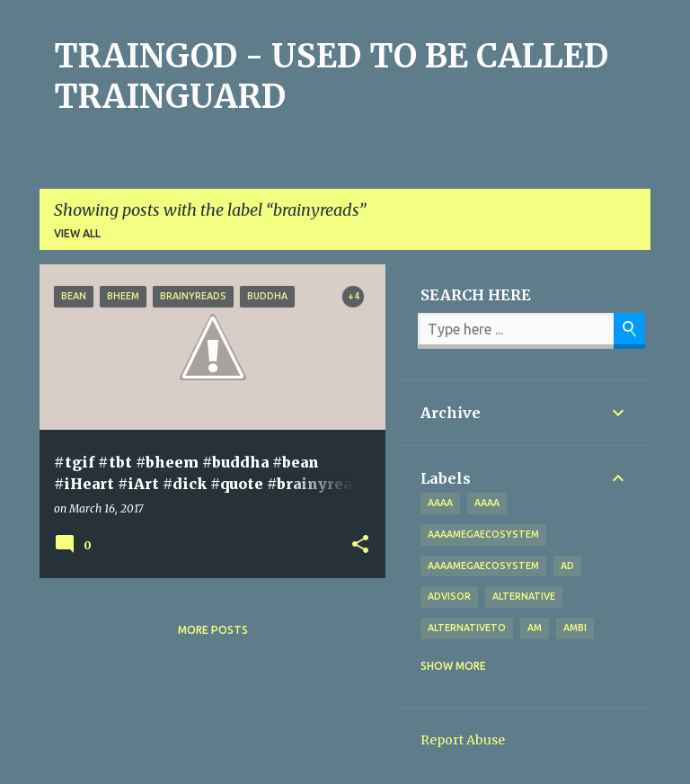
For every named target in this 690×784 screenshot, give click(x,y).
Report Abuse (463, 740)
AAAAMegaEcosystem (483, 566)
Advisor (449, 596)
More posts (213, 630)
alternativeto (467, 628)
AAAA (487, 503)
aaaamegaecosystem (483, 534)
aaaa (440, 503)
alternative (524, 596)
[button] (360, 545)
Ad (567, 566)
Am (535, 628)
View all (77, 233)
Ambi (575, 628)
